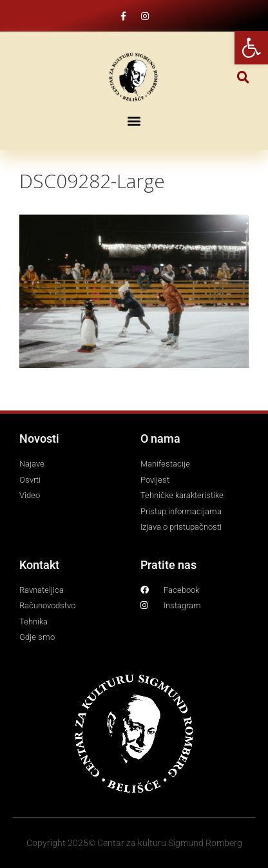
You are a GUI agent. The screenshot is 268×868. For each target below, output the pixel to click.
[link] (251, 48)
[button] (243, 77)
